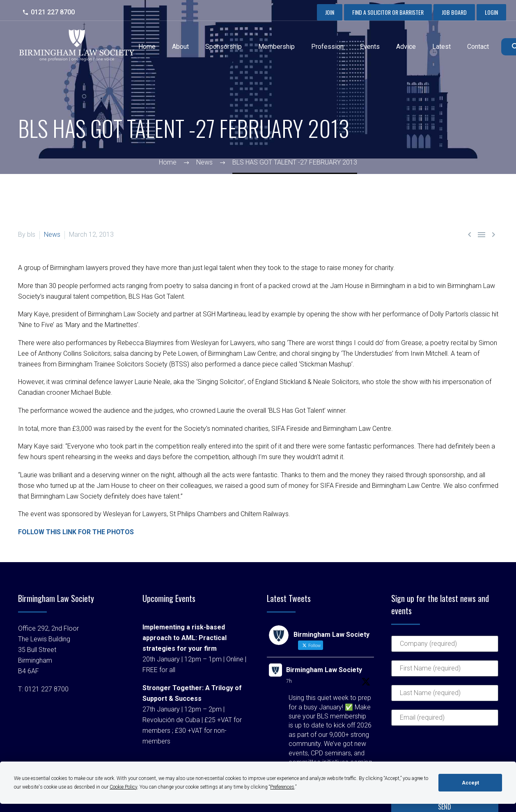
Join (330, 12)
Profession (327, 47)
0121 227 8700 (53, 12)
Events (370, 47)
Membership (276, 47)
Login (491, 12)
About (180, 47)
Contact (478, 47)
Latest (441, 47)
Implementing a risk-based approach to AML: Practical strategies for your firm (185, 638)
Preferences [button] (282, 787)
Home (147, 47)
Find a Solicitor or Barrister (388, 12)
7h (289, 681)
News (52, 234)
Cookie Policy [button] (123, 787)
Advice (406, 47)
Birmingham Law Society (324, 670)
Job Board (454, 12)
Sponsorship (224, 47)
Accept (470, 783)
